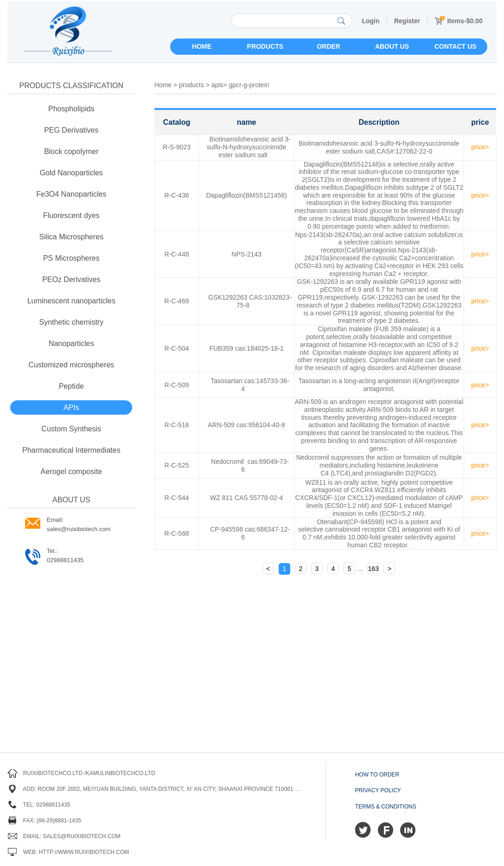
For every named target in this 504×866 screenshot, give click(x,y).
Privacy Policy (378, 790)
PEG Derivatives (71, 130)
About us (392, 46)
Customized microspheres (71, 365)
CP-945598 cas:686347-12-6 (250, 533)
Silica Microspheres (71, 237)
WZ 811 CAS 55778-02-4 (246, 498)
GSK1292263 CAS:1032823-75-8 (250, 301)
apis (217, 85)
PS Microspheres (71, 258)
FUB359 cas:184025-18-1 (246, 348)
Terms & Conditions (386, 807)
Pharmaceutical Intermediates (71, 450)
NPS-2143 (246, 254)
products (191, 85)
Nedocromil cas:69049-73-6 (250, 465)
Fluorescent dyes (71, 215)
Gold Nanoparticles (71, 173)
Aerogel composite (72, 471)
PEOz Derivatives (71, 279)
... (360, 569)
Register (407, 21)
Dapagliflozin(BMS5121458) (246, 195)
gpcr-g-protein (249, 85)
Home (202, 46)
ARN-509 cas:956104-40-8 (246, 425)
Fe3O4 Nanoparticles (71, 194)
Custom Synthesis (71, 429)
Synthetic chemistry (71, 322)
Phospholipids (71, 109)
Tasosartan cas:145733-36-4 (250, 385)
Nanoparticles (71, 343)
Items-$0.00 (458, 21)
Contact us (456, 46)
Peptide (71, 386)
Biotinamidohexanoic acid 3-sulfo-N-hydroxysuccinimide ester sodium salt (249, 147)
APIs (71, 407)
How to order (377, 775)
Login (370, 21)
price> (480, 147)
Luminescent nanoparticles (71, 301)
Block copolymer (71, 151)
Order (329, 46)
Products (265, 46)
